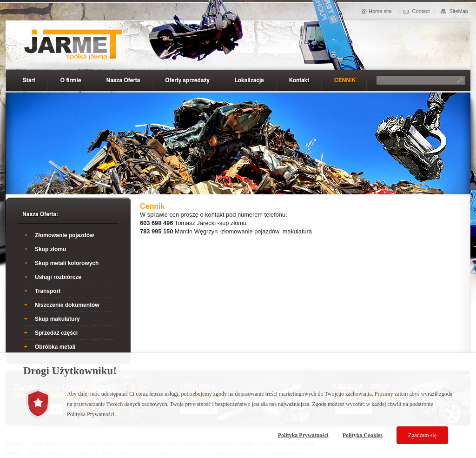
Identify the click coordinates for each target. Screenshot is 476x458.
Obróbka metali (55, 347)
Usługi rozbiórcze (58, 277)
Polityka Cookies (363, 435)
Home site (380, 11)
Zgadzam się (422, 435)
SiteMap (459, 11)
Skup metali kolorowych (67, 263)
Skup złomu (50, 249)
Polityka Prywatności (303, 435)
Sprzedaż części (56, 333)
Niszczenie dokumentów (67, 305)
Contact (421, 11)
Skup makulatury (57, 319)
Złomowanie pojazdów (64, 235)
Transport (48, 291)
